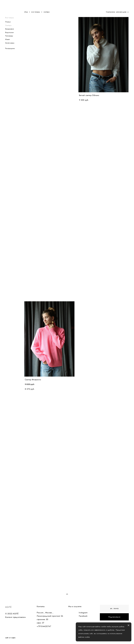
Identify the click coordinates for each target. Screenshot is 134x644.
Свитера (8, 25)
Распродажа (10, 48)
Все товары (10, 18)
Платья (8, 22)
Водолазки (9, 32)
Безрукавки (10, 29)
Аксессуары (10, 43)
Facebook (83, 616)
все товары (36, 12)
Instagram (83, 613)
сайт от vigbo (10, 638)
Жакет (7, 39)
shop (26, 12)
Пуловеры (9, 36)
